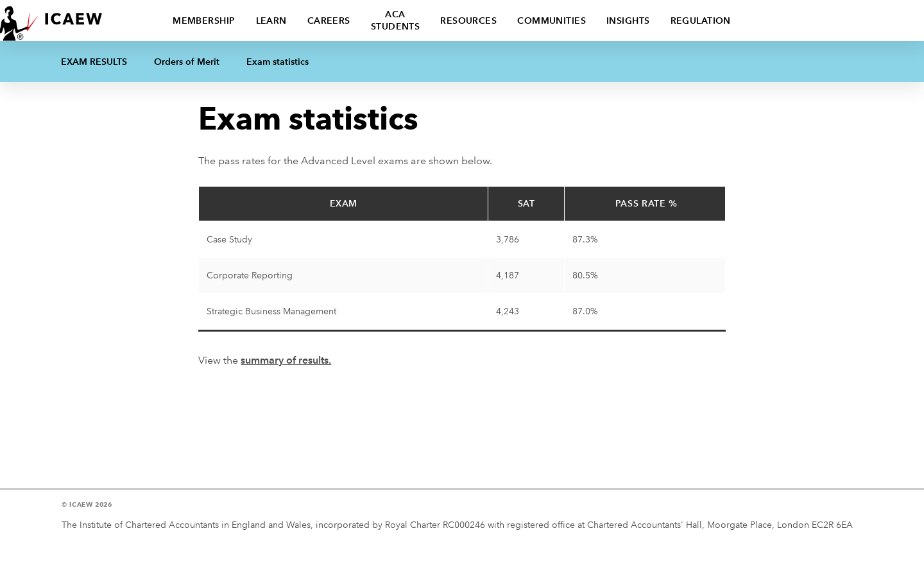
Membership (204, 21)
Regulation (701, 21)
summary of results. (286, 360)
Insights (628, 21)
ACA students (396, 20)
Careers (329, 21)
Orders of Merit (187, 62)
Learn (271, 21)
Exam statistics (278, 62)
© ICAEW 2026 (87, 504)
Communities (552, 21)
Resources (468, 21)
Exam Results (94, 62)
